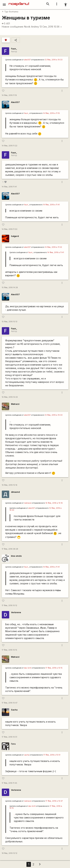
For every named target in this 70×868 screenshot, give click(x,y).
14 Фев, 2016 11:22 (10, 146)
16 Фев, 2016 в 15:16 (54, 503)
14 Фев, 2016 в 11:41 (51, 205)
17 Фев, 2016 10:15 (9, 650)
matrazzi (28, 503)
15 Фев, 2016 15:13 (10, 322)
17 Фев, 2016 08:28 (10, 549)
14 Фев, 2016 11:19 (9, 95)
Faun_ (14, 49)
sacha (27, 755)
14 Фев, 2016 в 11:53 (53, 247)
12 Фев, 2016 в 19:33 (54, 60)
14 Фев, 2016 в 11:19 (51, 113)
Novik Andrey (32, 27)
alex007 (27, 60)
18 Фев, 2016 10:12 (10, 853)
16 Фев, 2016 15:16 (10, 485)
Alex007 (15, 102)
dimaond (15, 492)
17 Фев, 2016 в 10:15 (54, 668)
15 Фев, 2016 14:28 (10, 288)
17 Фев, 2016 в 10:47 (54, 801)
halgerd (15, 236)
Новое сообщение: (13, 27)
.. (10, 674)
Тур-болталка (10, 12)
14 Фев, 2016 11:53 (10, 229)
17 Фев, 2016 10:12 (9, 605)
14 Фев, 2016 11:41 (9, 187)
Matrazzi (15, 404)
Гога (13, 744)
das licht (28, 668)
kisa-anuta (16, 556)
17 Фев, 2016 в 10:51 (52, 755)
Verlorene (16, 612)
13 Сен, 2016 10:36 (51, 27)
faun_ (27, 113)
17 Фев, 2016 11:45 (9, 783)
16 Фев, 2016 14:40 (10, 397)
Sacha (14, 710)
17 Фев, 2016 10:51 (9, 737)
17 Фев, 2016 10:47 (10, 703)
